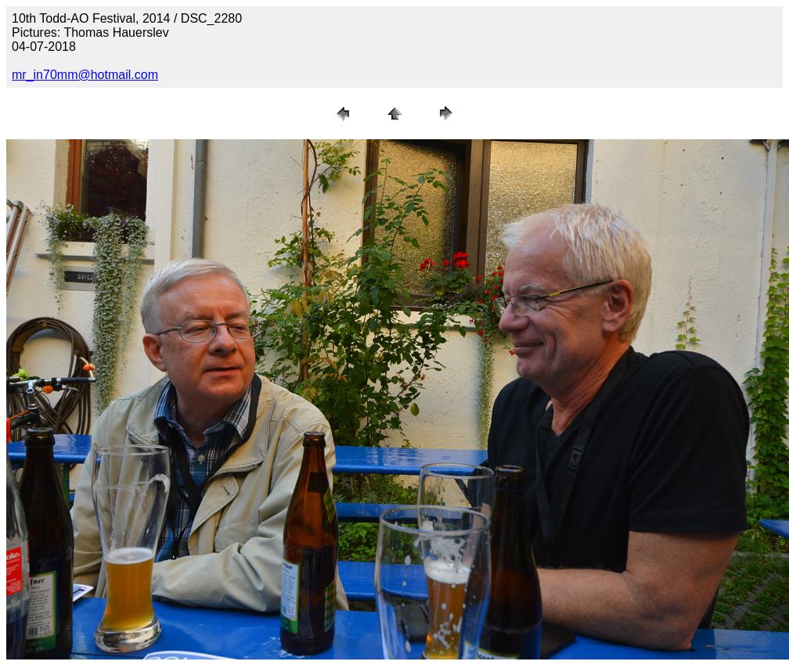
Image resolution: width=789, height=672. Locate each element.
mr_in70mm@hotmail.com (85, 75)
